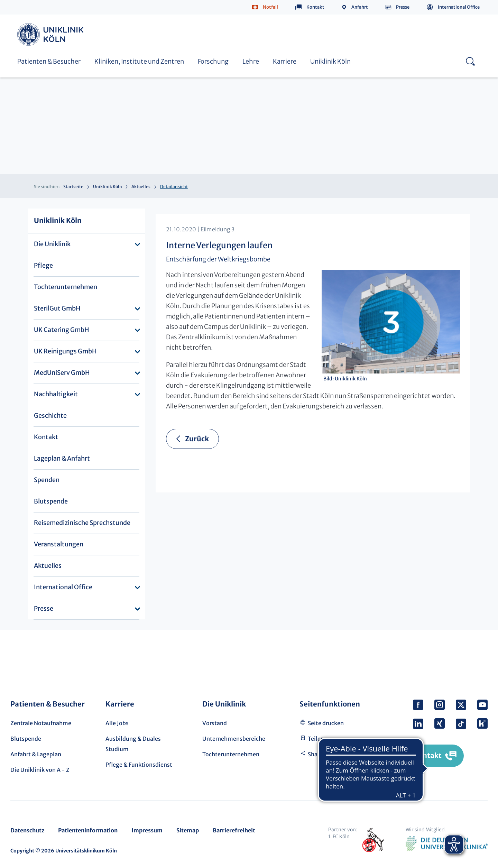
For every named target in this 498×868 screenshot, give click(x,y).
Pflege (43, 265)
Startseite (73, 187)
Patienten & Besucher (49, 61)
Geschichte (50, 415)
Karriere (285, 61)
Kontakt (315, 7)
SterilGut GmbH (57, 308)
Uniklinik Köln (52, 34)
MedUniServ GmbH (62, 373)
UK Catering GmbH (62, 330)
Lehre (251, 61)
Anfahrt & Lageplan (36, 754)
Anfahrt (360, 7)
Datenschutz (27, 830)
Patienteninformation (88, 830)
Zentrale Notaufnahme (41, 723)
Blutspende (51, 501)
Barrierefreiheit (234, 830)
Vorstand (215, 723)
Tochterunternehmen (66, 287)
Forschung (213, 61)
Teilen (316, 739)
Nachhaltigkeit (56, 394)
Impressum (147, 830)
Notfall (270, 7)
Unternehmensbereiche (234, 739)
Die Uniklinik (52, 244)
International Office (459, 7)
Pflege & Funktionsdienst (139, 765)
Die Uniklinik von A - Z (40, 770)
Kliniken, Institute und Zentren (139, 61)
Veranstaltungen (59, 544)
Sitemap (188, 830)
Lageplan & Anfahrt (62, 458)
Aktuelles (141, 187)
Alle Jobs (117, 723)
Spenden (47, 480)
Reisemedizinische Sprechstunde (82, 523)
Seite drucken (326, 723)
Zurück (197, 439)
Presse (403, 7)
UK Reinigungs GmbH (65, 351)
